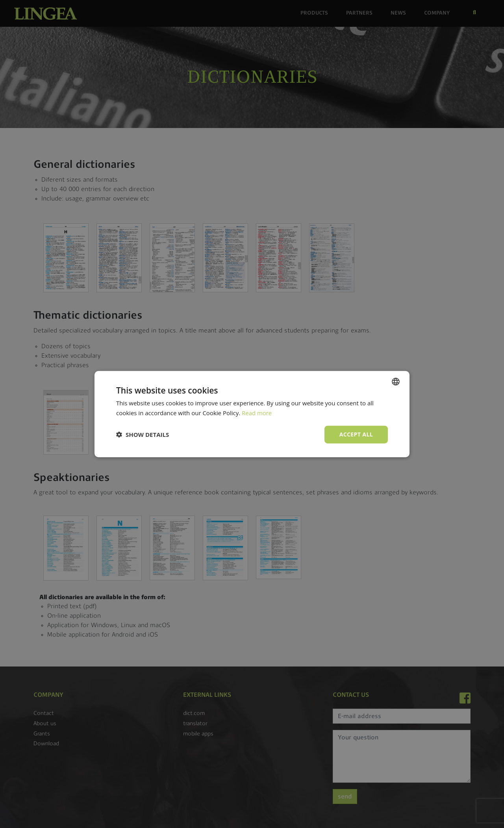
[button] (143, 434)
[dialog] (252, 414)
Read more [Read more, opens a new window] (257, 413)
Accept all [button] (356, 434)
